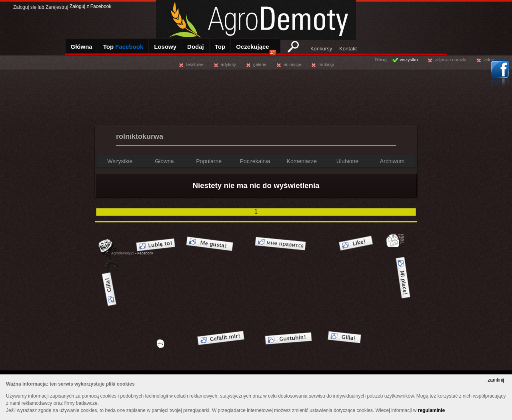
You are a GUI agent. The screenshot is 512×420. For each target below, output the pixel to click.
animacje (292, 64)
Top (123, 47)
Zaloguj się (25, 7)
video (489, 60)
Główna (82, 47)
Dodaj (196, 47)
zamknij (496, 380)
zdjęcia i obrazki (450, 60)
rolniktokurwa (140, 136)
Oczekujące (256, 49)
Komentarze (302, 161)
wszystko (409, 60)
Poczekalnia (255, 161)
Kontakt (348, 49)
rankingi (326, 64)
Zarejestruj (57, 7)
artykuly (228, 64)
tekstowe (195, 64)
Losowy (165, 47)
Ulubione (347, 161)
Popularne (209, 161)
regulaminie (431, 410)
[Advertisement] (256, 96)
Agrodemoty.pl (123, 253)
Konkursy (321, 49)
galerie (260, 64)
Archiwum (392, 161)
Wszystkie (120, 161)
